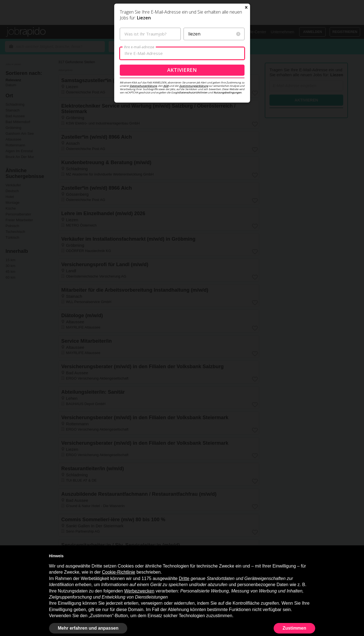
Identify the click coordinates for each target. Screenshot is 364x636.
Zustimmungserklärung (194, 146)
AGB (166, 146)
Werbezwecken (139, 591)
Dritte (184, 578)
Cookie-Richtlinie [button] (119, 572)
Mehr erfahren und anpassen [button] (88, 628)
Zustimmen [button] (294, 628)
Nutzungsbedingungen (227, 153)
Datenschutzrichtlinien (193, 153)
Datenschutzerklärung (143, 146)
